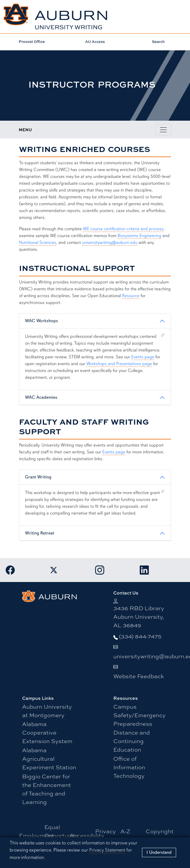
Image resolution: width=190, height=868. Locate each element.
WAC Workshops (41, 321)
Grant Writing (38, 477)
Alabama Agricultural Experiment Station (49, 758)
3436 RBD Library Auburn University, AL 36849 (139, 616)
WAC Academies (41, 397)
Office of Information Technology (129, 767)
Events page (143, 357)
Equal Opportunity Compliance (61, 835)
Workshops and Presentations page (119, 364)
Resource (131, 296)
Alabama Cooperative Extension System (47, 732)
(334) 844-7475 (140, 636)
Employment (36, 835)
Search (158, 42)
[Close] (159, 852)
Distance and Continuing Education (132, 741)
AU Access (95, 42)
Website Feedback (139, 676)
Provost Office (32, 42)
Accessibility (87, 835)
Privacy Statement (107, 850)
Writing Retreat (40, 533)
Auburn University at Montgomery (47, 710)
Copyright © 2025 (160, 835)
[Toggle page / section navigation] (163, 130)
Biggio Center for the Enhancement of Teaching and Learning (47, 789)
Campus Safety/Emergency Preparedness (139, 715)
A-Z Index (128, 835)
